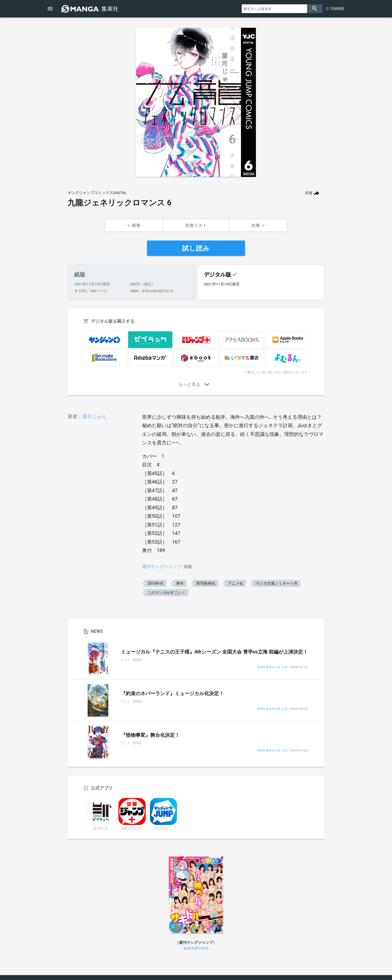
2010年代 (156, 583)
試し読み (196, 248)
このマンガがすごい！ (167, 593)
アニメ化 (235, 583)
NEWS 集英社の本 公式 (272, 668)
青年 (180, 583)
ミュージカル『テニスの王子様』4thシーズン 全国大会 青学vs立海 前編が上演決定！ (214, 652)
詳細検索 (337, 9)
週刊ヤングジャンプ (162, 567)
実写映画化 (206, 583)
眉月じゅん (94, 416)
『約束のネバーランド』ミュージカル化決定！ (172, 694)
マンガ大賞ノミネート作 (277, 583)
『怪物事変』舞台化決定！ (150, 735)
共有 (309, 193)
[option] (196, 102)
